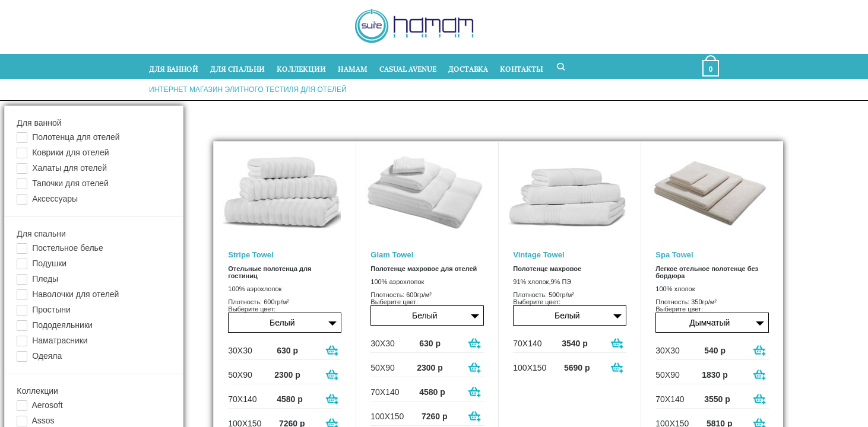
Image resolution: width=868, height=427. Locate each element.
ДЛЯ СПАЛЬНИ (237, 68)
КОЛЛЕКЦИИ (301, 68)
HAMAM (353, 68)
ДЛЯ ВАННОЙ (174, 68)
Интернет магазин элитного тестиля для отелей (248, 90)
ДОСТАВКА (468, 68)
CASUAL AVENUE (408, 68)
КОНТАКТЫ (522, 68)
